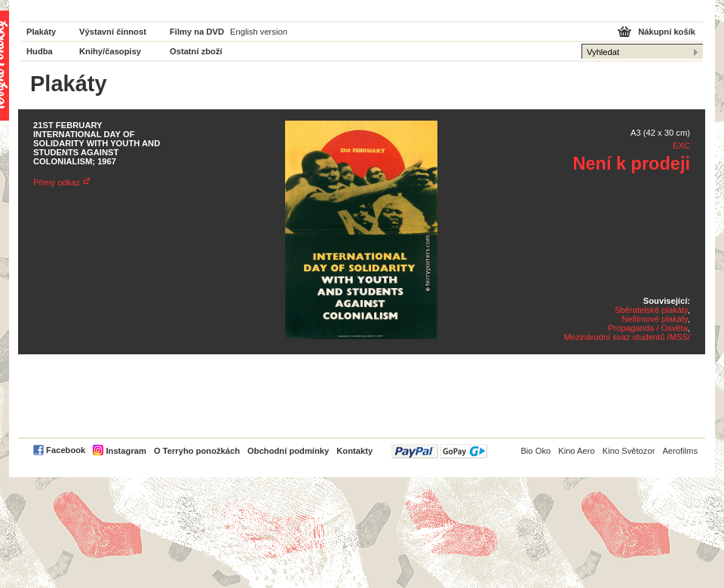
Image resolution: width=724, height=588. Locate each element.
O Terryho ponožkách (197, 451)
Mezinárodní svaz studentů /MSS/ (627, 337)
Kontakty (354, 451)
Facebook (66, 450)
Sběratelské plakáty (651, 310)
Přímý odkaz (57, 182)
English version (259, 32)
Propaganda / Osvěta (648, 328)
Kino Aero (577, 451)
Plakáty (41, 32)
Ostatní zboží (196, 51)
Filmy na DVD (197, 32)
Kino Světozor (629, 451)
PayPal (439, 451)
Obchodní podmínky (288, 451)
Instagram (126, 451)
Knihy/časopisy (110, 51)
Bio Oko (535, 451)
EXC (681, 145)
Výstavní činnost (113, 32)
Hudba (40, 51)
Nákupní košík (667, 32)
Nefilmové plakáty (654, 319)
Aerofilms (680, 451)
